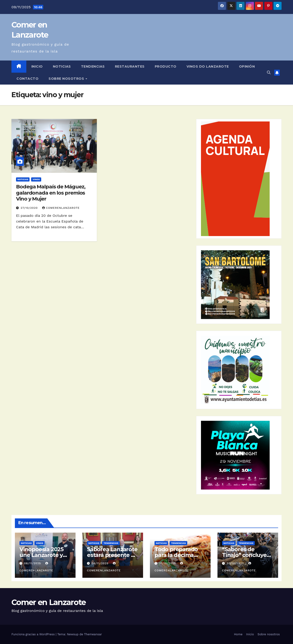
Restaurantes (130, 66)
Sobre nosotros (67, 79)
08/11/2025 (33, 563)
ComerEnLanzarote (61, 208)
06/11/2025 (101, 563)
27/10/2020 (30, 208)
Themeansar (93, 634)
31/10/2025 (168, 563)
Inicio (37, 66)
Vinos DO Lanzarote (208, 66)
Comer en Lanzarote (49, 602)
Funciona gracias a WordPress (34, 634)
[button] (269, 73)
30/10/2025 (236, 563)
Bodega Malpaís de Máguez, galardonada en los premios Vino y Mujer (51, 193)
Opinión (247, 66)
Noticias (62, 66)
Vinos (36, 179)
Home (238, 634)
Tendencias (93, 66)
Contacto (27, 79)
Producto (166, 66)
